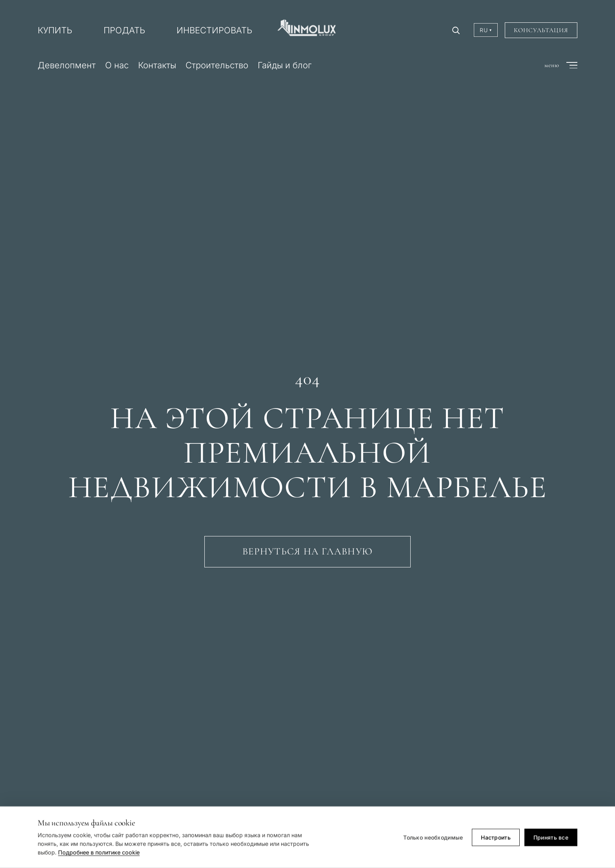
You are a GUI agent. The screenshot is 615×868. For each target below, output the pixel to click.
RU (486, 30)
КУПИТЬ (55, 30)
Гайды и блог (285, 65)
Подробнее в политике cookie (99, 853)
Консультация (541, 30)
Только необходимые (433, 838)
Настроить (496, 838)
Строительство (217, 65)
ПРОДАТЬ (124, 30)
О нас (117, 65)
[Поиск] (456, 30)
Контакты (157, 65)
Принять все (551, 838)
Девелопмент (67, 65)
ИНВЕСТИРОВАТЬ (214, 30)
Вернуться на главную (307, 551)
